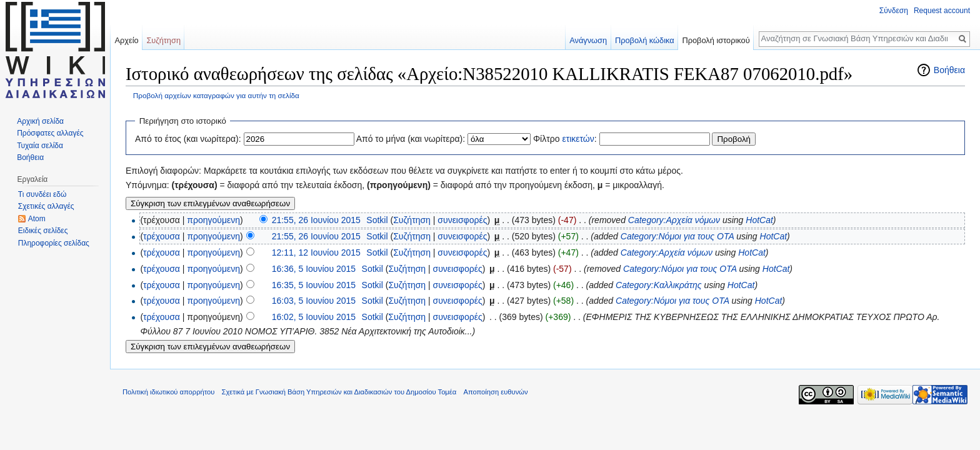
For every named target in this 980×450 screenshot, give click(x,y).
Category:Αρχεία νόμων (674, 220)
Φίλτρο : (565, 139)
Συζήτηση (412, 220)
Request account (942, 11)
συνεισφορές (462, 220)
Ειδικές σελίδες (43, 231)
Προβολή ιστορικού (716, 40)
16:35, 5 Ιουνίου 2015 (314, 285)
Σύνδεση (894, 11)
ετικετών (578, 139)
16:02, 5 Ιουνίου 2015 (314, 317)
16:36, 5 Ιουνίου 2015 (314, 269)
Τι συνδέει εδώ (42, 194)
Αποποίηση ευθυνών (495, 392)
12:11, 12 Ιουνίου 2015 (316, 252)
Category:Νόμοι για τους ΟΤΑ (677, 236)
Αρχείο (126, 40)
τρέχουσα (162, 236)
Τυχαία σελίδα (40, 146)
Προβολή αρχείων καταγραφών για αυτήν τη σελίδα (216, 95)
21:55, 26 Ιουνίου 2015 (316, 220)
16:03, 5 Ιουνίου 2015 (314, 301)
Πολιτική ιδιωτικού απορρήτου (168, 392)
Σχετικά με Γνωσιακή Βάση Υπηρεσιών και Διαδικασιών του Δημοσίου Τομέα (339, 392)
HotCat (759, 220)
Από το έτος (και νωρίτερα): (188, 139)
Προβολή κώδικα (645, 40)
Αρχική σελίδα (40, 121)
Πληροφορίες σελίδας (54, 243)
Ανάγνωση (588, 40)
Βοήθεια (949, 70)
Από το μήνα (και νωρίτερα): (411, 139)
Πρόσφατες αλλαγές (50, 133)
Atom (37, 219)
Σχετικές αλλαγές (46, 206)
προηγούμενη (213, 220)
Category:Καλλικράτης (659, 285)
